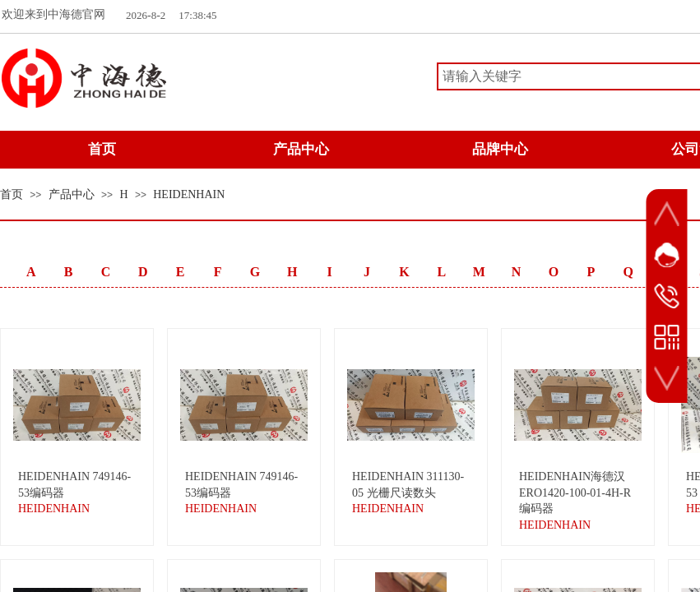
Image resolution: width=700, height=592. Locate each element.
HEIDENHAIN (189, 194)
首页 (12, 194)
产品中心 (72, 194)
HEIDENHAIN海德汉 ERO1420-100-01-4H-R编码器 (575, 493)
